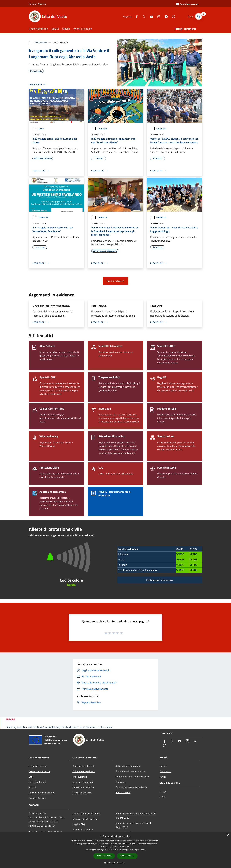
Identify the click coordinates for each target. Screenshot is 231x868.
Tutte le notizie (115, 281)
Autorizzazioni (123, 792)
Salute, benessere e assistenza (131, 787)
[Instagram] (158, 16)
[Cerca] (199, 16)
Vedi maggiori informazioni (160, 580)
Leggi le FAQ (79, 824)
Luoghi (163, 791)
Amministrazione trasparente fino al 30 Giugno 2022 (136, 816)
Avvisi (38, 129)
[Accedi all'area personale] (187, 4)
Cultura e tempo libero (84, 771)
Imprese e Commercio (83, 782)
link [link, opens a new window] (144, 850)
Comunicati (40, 42)
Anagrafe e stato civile (84, 766)
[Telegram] (165, 16)
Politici (32, 787)
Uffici (31, 777)
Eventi (163, 797)
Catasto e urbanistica (83, 787)
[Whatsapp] (172, 16)
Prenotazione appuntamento (87, 814)
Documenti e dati (37, 798)
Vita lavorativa (80, 777)
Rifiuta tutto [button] (127, 856)
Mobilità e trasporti (82, 793)
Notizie (163, 766)
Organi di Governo (38, 766)
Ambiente (121, 782)
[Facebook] (136, 16)
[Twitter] (143, 16)
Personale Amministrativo (42, 793)
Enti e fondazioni (37, 782)
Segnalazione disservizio (85, 819)
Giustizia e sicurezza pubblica (131, 771)
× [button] (228, 835)
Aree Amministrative (39, 771)
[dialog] (115, 850)
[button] (115, 863)
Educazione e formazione (129, 766)
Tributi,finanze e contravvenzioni (133, 777)
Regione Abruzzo (37, 4)
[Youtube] (150, 16)
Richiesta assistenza (83, 829)
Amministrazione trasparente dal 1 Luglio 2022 (134, 825)
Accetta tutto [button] (104, 856)
